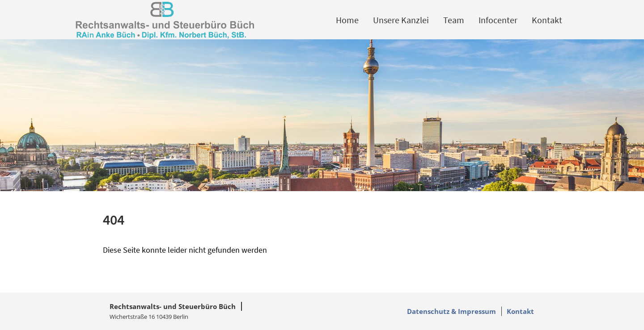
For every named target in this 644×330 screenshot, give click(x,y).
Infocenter (498, 20)
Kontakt (547, 20)
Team (454, 20)
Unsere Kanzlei (401, 20)
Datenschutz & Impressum (451, 311)
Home (347, 20)
